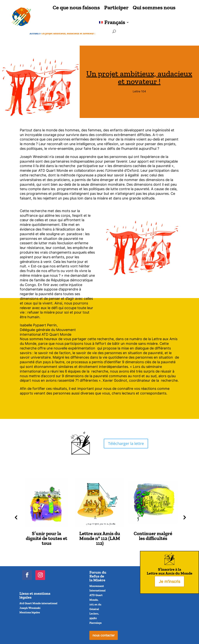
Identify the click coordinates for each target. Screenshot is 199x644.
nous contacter (104, 635)
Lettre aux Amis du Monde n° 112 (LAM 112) (100, 538)
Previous (15, 517)
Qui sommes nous (154, 7)
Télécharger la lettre (126, 443)
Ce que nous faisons (76, 7)
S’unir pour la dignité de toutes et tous (47, 538)
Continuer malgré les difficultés (153, 536)
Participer (116, 7)
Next (184, 517)
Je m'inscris (169, 582)
